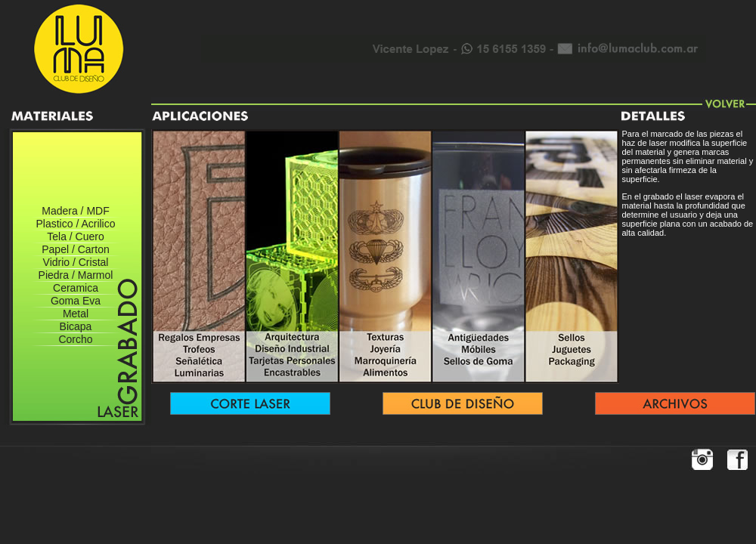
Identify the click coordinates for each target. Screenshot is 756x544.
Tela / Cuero (75, 236)
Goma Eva (76, 301)
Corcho (75, 339)
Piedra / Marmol (76, 275)
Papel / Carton (76, 249)
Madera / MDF (75, 211)
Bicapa (76, 326)
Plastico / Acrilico (75, 224)
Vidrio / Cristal (76, 262)
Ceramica (76, 288)
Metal (76, 314)
